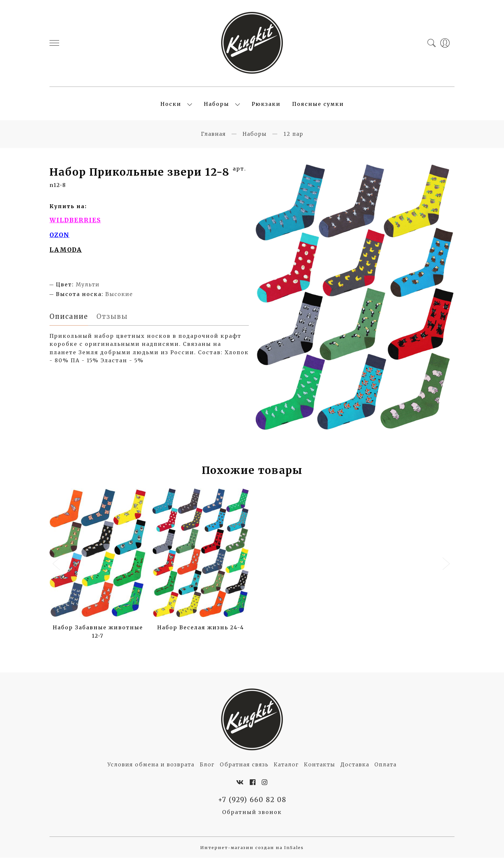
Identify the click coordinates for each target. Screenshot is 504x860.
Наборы (216, 105)
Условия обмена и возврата (151, 766)
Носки (171, 105)
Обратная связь (244, 766)
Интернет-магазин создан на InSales (252, 849)
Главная (213, 135)
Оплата (386, 766)
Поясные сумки (318, 105)
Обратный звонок (252, 814)
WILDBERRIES (75, 222)
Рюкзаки (266, 105)
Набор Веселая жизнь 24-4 (201, 629)
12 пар (293, 135)
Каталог (286, 766)
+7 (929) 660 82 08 (252, 801)
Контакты (320, 766)
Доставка (355, 766)
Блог (207, 766)
